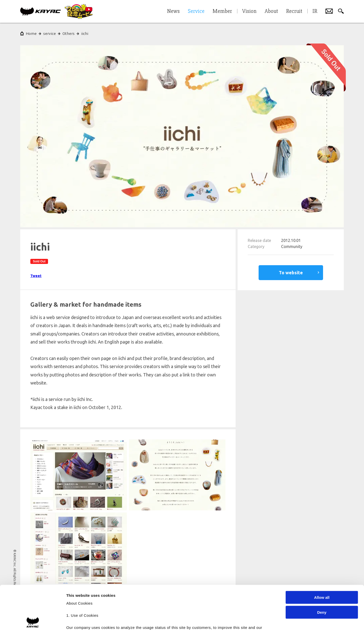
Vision (249, 11)
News (173, 11)
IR (315, 11)
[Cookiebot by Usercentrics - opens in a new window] (33, 621)
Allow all (322, 553)
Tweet (36, 276)
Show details (265, 621)
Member (222, 11)
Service (196, 11)
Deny (322, 568)
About (271, 11)
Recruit (294, 11)
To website (291, 273)
